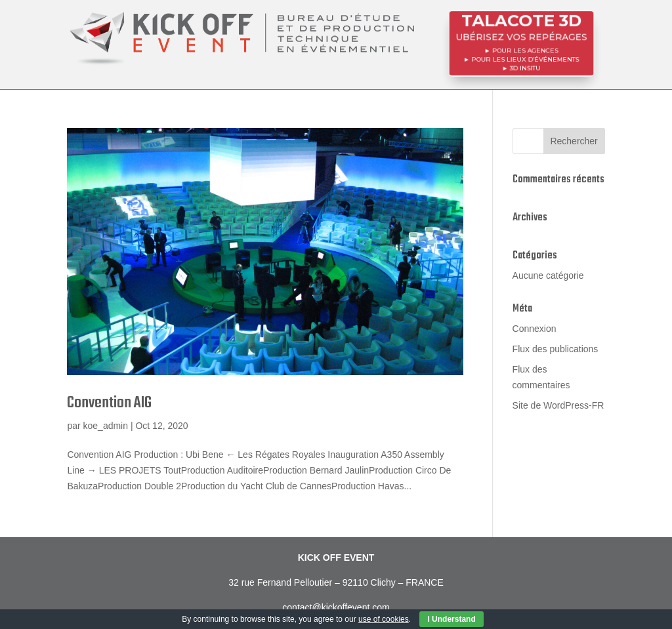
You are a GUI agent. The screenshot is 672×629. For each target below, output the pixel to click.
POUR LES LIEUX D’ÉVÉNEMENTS (525, 58)
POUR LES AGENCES (525, 50)
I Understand (451, 619)
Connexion (535, 329)
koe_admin (106, 426)
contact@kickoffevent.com (336, 607)
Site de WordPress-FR (558, 405)
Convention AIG (109, 403)
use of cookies (384, 619)
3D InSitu (525, 66)
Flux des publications (556, 349)
